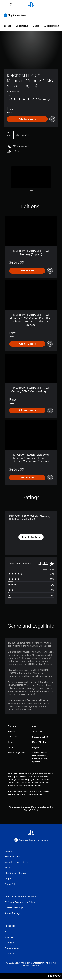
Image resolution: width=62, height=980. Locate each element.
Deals (36, 26)
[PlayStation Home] (31, 5)
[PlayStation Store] (15, 15)
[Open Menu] (4, 5)
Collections (22, 26)
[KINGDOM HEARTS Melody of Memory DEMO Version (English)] (31, 177)
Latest (7, 26)
